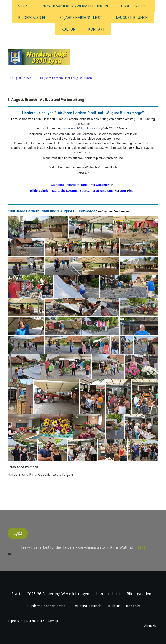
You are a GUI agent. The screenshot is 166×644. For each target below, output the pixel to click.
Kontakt (97, 29)
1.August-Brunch (132, 18)
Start (24, 6)
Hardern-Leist (135, 6)
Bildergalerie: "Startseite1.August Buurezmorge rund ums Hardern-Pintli (82, 191)
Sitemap (52, 621)
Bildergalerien (32, 18)
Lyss (18, 533)
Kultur (68, 29)
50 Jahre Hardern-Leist (81, 18)
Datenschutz (35, 621)
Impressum (15, 621)
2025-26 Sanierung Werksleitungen (75, 6)
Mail (141, 547)
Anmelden (151, 625)
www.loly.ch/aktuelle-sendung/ (84, 128)
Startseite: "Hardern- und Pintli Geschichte (81, 185)
